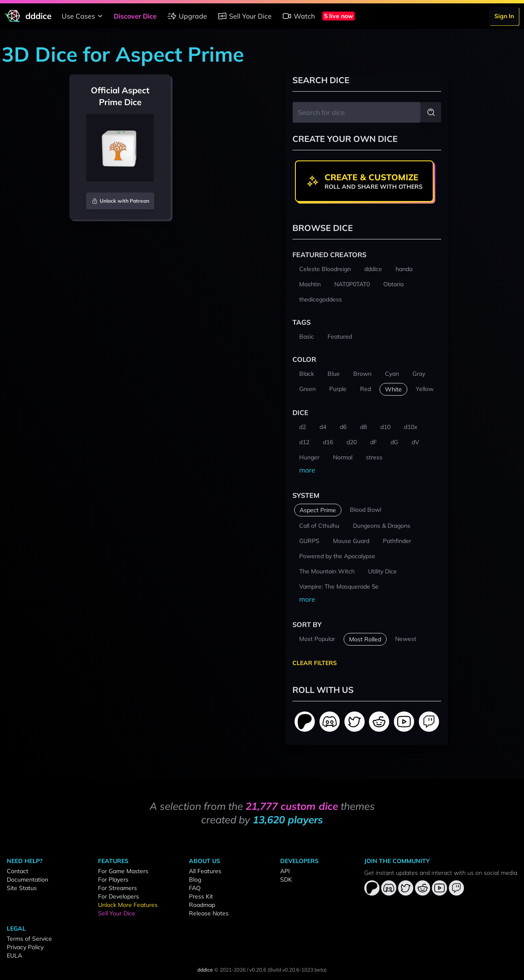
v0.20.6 (258, 970)
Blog (195, 880)
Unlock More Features (128, 905)
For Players (113, 880)
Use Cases (83, 16)
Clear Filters (315, 663)
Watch (298, 16)
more (307, 470)
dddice (205, 970)
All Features (205, 871)
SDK (286, 880)
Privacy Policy (25, 947)
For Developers (119, 896)
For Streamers (117, 888)
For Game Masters (123, 871)
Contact (18, 871)
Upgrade (187, 16)
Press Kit (201, 896)
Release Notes (209, 913)
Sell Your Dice (244, 16)
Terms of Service (29, 939)
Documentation (27, 880)
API (285, 871)
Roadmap (202, 905)
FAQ (195, 888)
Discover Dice (135, 16)
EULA (14, 956)
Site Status (22, 888)
